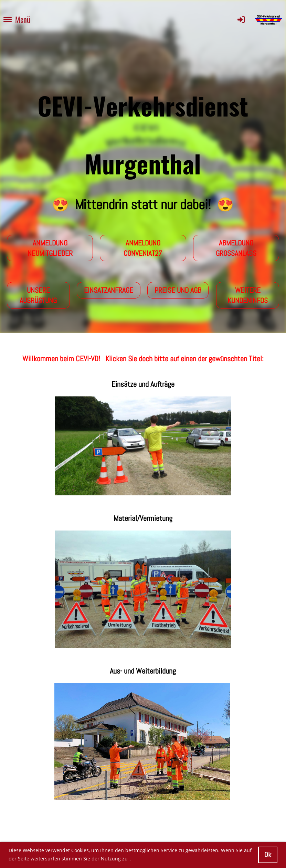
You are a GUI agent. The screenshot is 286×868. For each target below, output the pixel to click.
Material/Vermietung (143, 518)
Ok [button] (268, 855)
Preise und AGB (178, 290)
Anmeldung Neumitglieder (50, 248)
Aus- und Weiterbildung (143, 671)
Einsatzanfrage (109, 290)
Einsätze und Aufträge (143, 384)
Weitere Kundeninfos (248, 295)
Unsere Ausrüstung (38, 295)
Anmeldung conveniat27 (143, 248)
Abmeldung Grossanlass (236, 248)
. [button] (131, 859)
